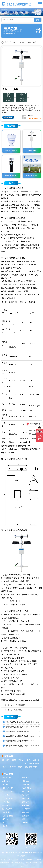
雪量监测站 (6, 812)
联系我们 (21, 767)
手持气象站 (6, 805)
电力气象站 (26, 816)
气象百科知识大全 (29, 762)
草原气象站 (6, 802)
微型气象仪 (6, 819)
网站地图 (29, 767)
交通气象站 (26, 805)
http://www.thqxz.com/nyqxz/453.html (25, 700)
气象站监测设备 (8, 788)
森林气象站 (26, 798)
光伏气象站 (26, 792)
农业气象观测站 (17, 710)
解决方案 (36, 760)
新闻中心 (21, 760)
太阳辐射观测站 (8, 798)
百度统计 (36, 767)
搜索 (38, 20)
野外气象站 (26, 795)
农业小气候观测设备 (18, 705)
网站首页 (6, 760)
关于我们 (13, 767)
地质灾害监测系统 (9, 816)
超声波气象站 (7, 778)
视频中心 (6, 767)
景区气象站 (26, 809)
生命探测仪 (26, 823)
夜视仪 (5, 823)
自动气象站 (6, 785)
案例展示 (36, 764)
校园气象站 (26, 785)
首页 (15, 42)
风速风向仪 (6, 826)
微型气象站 (26, 802)
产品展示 (22, 42)
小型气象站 (26, 781)
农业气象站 (32, 42)
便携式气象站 (26, 778)
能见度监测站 (7, 809)
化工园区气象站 (8, 792)
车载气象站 (6, 795)
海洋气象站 (26, 812)
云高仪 (24, 819)
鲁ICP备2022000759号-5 (8, 863)
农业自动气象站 (11, 188)
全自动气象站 (26, 788)
